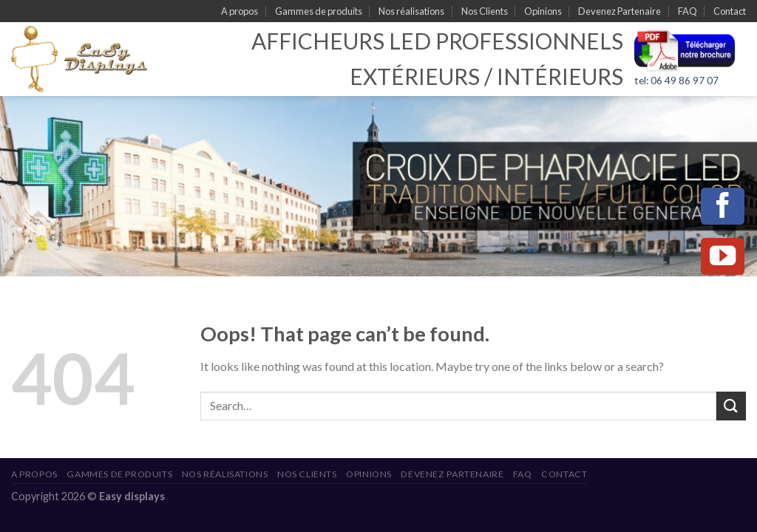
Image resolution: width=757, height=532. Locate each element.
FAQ (688, 11)
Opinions (543, 11)
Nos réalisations (411, 11)
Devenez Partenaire (619, 11)
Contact (730, 11)
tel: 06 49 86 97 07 (676, 81)
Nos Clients (485, 11)
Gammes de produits (319, 11)
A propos (240, 11)
